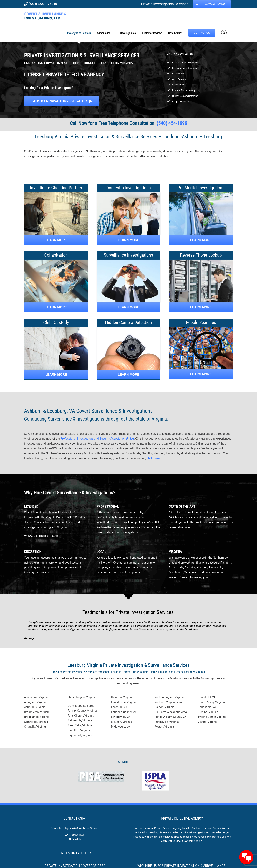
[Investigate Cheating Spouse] (56, 194)
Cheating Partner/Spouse (185, 62)
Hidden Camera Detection (185, 96)
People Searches (181, 101)
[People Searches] (201, 328)
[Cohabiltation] (56, 261)
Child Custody (179, 79)
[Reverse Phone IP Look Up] (201, 261)
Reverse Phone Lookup (184, 90)
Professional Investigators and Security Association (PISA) (97, 439)
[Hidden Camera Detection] (129, 328)
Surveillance (178, 85)
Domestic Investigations (185, 68)
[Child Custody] (56, 328)
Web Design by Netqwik (148, 862)
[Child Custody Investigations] (56, 375)
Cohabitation (179, 74)
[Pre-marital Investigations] (201, 194)
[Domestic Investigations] (129, 194)
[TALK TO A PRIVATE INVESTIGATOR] (62, 101)
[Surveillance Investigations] (129, 261)
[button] (224, 33)
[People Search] (201, 374)
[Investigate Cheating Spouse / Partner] (56, 240)
